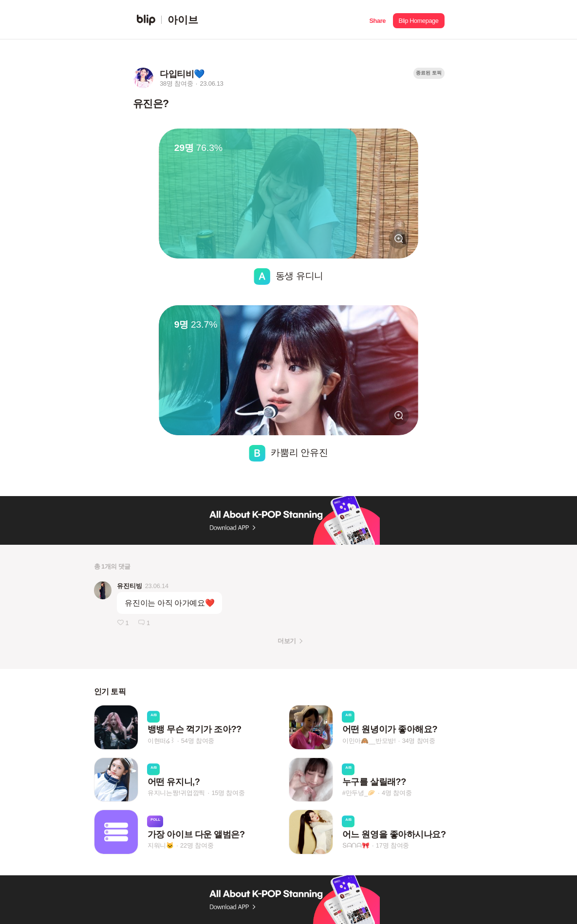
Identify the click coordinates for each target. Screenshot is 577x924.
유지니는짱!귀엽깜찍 (177, 793)
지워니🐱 (161, 845)
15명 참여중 (228, 793)
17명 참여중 (392, 845)
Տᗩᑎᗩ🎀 (356, 845)
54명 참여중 (198, 741)
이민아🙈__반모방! (369, 741)
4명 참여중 (397, 793)
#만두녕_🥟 (359, 793)
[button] (378, 20)
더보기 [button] (287, 641)
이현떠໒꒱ (161, 741)
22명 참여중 (197, 845)
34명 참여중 (419, 741)
